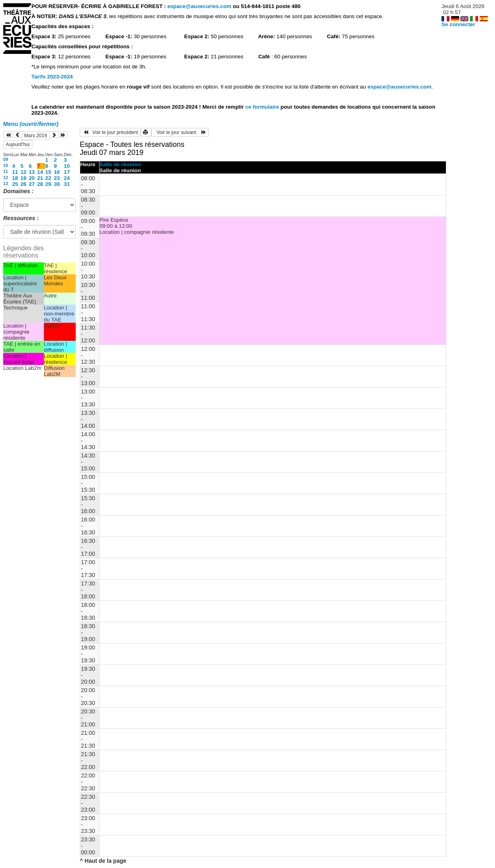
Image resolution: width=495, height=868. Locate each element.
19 (24, 178)
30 (57, 184)
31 (67, 184)
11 (6, 171)
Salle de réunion (120, 164)
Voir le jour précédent (110, 132)
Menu (31, 124)
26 (24, 184)
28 (40, 184)
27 (32, 184)
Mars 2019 (36, 136)
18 (15, 178)
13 (32, 172)
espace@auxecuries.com (199, 6)
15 (48, 172)
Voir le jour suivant (180, 132)
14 (40, 172)
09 (6, 159)
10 (6, 165)
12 (24, 172)
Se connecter (458, 24)
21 (40, 178)
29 (48, 184)
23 (57, 178)
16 (57, 172)
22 (48, 178)
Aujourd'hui (18, 144)
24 (67, 178)
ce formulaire (263, 107)
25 (15, 184)
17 (67, 172)
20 (32, 178)
